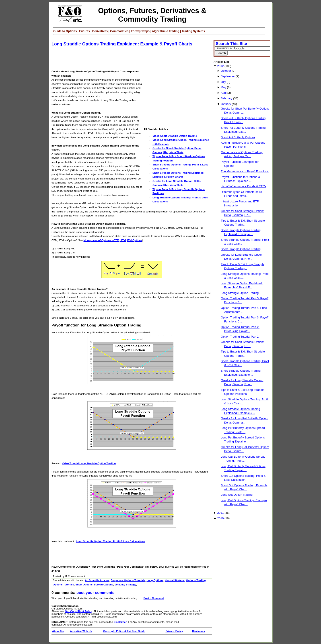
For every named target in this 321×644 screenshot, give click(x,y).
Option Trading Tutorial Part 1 (240, 337)
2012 (220, 66)
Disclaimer (120, 622)
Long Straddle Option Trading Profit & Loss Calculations (111, 541)
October (226, 71)
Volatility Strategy (125, 585)
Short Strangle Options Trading (241, 249)
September (228, 76)
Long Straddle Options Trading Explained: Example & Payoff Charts (122, 44)
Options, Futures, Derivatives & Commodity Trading (152, 15)
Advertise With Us (81, 631)
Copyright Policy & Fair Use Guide (124, 631)
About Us (58, 631)
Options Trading (196, 580)
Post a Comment (154, 598)
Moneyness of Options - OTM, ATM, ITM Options (113, 240)
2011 (220, 513)
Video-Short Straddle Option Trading (175, 136)
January (226, 104)
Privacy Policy (174, 631)
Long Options (155, 580)
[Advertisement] (133, 58)
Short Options (84, 585)
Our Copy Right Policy (79, 611)
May (223, 87)
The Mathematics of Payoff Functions (245, 171)
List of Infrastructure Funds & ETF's (243, 186)
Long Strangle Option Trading (240, 293)
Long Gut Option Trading (237, 495)
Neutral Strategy (175, 580)
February (226, 98)
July (223, 82)
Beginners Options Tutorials (128, 580)
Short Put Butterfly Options (238, 137)
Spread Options (104, 585)
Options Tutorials (63, 585)
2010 (220, 518)
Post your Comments (95, 593)
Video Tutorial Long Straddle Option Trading (89, 463)
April (224, 93)
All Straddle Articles (97, 580)
